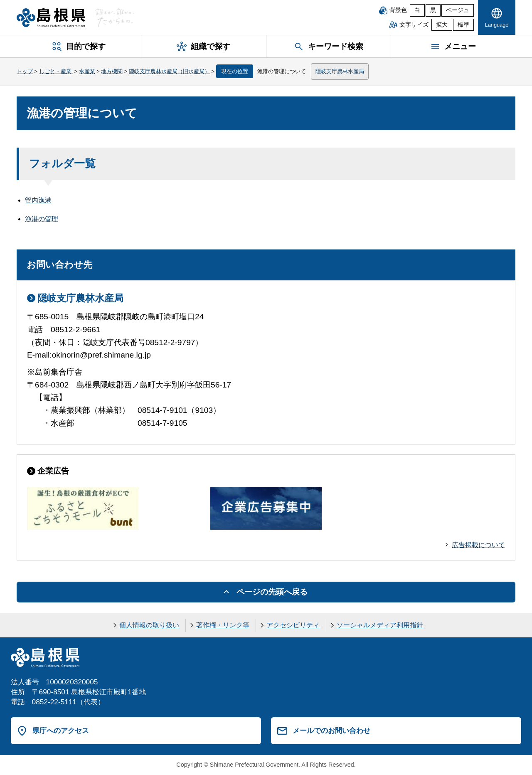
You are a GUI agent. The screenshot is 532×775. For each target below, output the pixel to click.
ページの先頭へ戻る (272, 592)
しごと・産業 (56, 71)
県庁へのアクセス (61, 731)
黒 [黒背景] (433, 10)
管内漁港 (38, 200)
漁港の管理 (42, 219)
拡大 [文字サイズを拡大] (442, 25)
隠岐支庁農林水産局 (340, 71)
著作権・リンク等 (223, 625)
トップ (25, 71)
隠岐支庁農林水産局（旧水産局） (169, 71)
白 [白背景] (417, 10)
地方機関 (112, 71)
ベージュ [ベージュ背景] (458, 10)
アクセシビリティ (293, 625)
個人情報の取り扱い (149, 625)
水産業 (87, 71)
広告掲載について (478, 545)
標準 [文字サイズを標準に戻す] (463, 25)
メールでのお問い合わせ (331, 731)
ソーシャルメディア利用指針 (380, 625)
